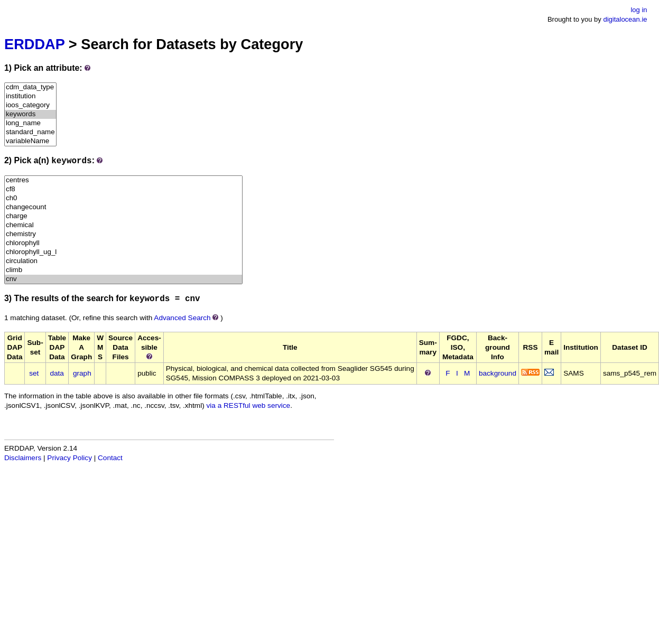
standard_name (30, 132)
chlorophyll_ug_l (123, 252)
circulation (123, 261)
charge (123, 216)
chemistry (123, 234)
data (57, 373)
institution (30, 96)
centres (123, 180)
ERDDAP (34, 44)
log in (639, 10)
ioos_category (30, 105)
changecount (123, 207)
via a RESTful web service (249, 405)
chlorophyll (123, 243)
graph (82, 373)
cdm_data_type (30, 87)
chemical (123, 225)
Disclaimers (23, 458)
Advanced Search (182, 318)
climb (123, 270)
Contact (110, 458)
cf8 (123, 189)
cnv (123, 279)
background (498, 373)
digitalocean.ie (625, 19)
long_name (30, 123)
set (34, 373)
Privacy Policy (69, 458)
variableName (30, 141)
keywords (30, 114)
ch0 (123, 198)
